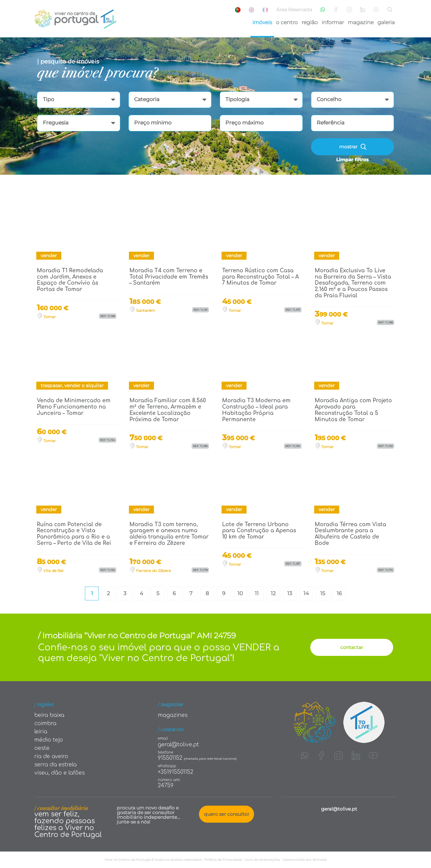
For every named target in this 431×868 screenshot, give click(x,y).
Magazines (173, 715)
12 (273, 593)
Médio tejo (49, 740)
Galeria (386, 22)
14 (306, 593)
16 (339, 593)
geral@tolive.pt (178, 744)
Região (310, 22)
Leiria (41, 732)
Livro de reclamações (262, 860)
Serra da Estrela (56, 765)
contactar (352, 647)
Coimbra (45, 723)
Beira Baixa (49, 715)
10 (240, 593)
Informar (333, 22)
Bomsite (320, 860)
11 (257, 593)
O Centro (287, 22)
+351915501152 (176, 772)
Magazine (361, 22)
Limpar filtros (352, 160)
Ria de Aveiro (51, 756)
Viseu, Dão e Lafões (60, 773)
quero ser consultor (227, 814)
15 (323, 593)
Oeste (42, 748)
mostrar (353, 147)
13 (290, 593)
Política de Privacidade (223, 860)
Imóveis (262, 22)
